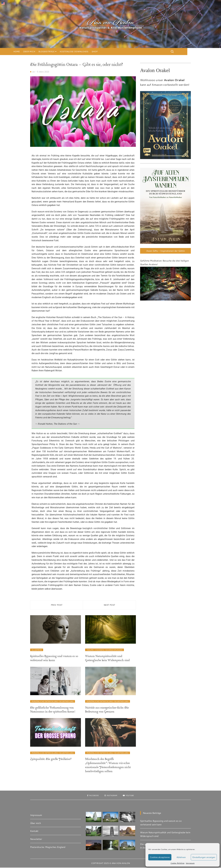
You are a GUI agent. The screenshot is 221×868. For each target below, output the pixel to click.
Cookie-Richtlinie (178, 863)
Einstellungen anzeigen (204, 857)
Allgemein (37, 650)
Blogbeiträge (63, 51)
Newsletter (36, 839)
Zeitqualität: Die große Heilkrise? (51, 760)
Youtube (131, 796)
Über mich (46, 51)
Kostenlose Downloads (91, 51)
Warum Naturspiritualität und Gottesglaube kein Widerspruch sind (107, 659)
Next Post (109, 605)
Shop (111, 51)
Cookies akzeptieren (160, 857)
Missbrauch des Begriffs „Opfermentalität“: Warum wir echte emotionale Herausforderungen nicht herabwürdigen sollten (108, 766)
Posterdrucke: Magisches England (48, 847)
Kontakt (34, 831)
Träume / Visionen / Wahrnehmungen (105, 650)
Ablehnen (181, 857)
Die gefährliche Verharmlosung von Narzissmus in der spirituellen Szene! (53, 710)
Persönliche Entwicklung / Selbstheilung (53, 702)
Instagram (111, 796)
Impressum (190, 863)
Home (33, 51)
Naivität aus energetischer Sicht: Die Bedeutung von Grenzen (107, 710)
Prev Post (57, 605)
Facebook (90, 796)
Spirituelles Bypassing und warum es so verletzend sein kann (54, 659)
